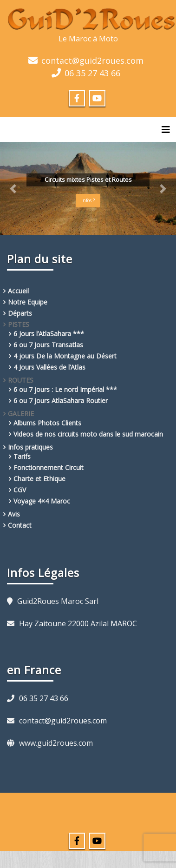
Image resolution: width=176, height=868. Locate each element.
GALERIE (21, 414)
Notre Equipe (28, 302)
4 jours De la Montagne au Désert (65, 356)
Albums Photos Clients (47, 423)
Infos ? (88, 200)
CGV (20, 490)
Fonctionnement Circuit (49, 467)
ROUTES (21, 380)
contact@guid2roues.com (92, 60)
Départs (20, 313)
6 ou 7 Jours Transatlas (48, 345)
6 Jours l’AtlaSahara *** (49, 334)
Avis (14, 514)
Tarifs (22, 456)
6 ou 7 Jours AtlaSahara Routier (61, 401)
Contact (20, 525)
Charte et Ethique (39, 479)
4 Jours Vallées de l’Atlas (49, 367)
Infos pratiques (30, 447)
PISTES (19, 324)
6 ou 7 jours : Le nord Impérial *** (65, 389)
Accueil (18, 291)
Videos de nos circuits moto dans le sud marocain (88, 434)
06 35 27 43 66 (92, 73)
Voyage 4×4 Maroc (42, 501)
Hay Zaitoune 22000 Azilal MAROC (78, 623)
